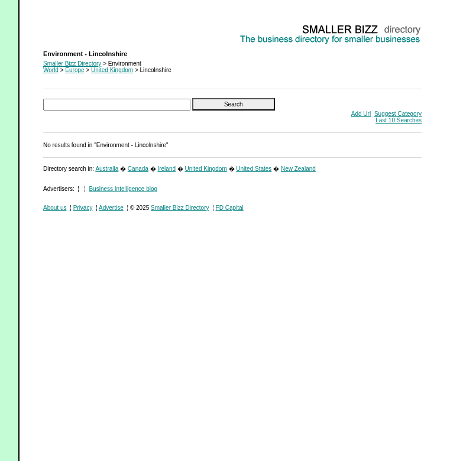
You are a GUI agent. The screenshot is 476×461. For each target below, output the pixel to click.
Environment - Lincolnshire (78, 27)
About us (55, 208)
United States (254, 169)
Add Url (361, 114)
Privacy (83, 208)
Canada (138, 169)
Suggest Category (398, 114)
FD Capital (230, 208)
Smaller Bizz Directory (72, 64)
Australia (107, 169)
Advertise (111, 208)
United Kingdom (112, 70)
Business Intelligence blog (123, 189)
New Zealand (298, 169)
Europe (75, 70)
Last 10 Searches (399, 120)
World (51, 70)
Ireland (166, 169)
